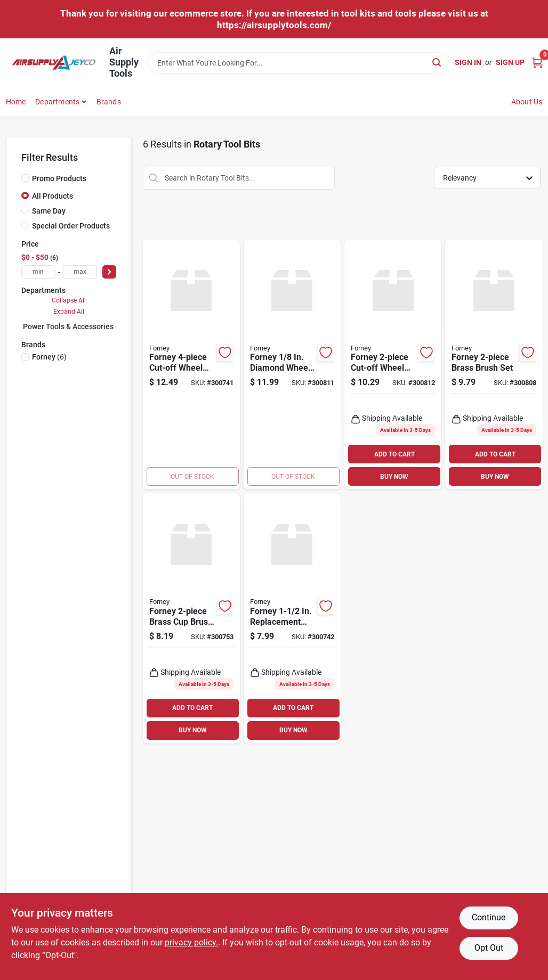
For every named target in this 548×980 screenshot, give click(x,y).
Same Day (49, 211)
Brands (109, 102)
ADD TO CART (394, 454)
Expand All (69, 312)
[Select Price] (109, 272)
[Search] (437, 62)
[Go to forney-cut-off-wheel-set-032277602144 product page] (191, 365)
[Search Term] (298, 63)
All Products (53, 196)
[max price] (80, 272)
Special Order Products (71, 226)
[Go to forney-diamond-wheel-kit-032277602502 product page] (292, 365)
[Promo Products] (25, 178)
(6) (49, 357)
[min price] (38, 272)
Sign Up (510, 62)
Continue (489, 917)
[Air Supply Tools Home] (54, 63)
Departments (57, 102)
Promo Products (59, 178)
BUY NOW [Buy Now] (394, 477)
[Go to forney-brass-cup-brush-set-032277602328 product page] (191, 618)
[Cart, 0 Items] (537, 63)
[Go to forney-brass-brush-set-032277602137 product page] (494, 365)
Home (16, 102)
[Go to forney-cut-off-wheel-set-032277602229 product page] (393, 365)
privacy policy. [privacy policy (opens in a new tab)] (191, 942)
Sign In (468, 62)
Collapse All (69, 300)
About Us (527, 102)
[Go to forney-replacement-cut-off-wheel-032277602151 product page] (292, 618)
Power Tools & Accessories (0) (74, 326)
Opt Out (489, 948)
